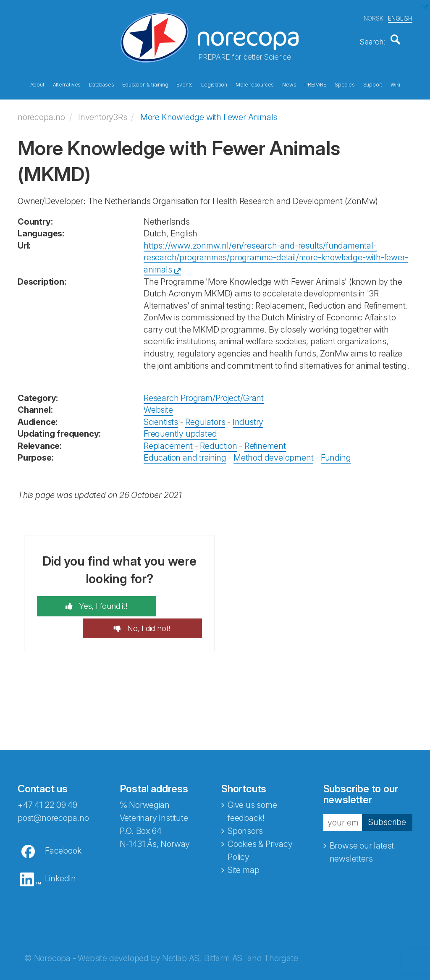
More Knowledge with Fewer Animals (209, 111)
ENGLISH (400, 16)
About (37, 83)
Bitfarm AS (223, 931)
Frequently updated (180, 428)
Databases (101, 83)
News (289, 83)
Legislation (214, 83)
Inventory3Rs (103, 111)
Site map (243, 843)
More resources (255, 83)
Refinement (265, 440)
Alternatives (67, 83)
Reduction (218, 440)
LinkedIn (60, 851)
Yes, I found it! (83, 600)
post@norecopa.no (53, 791)
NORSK (374, 16)
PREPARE (315, 83)
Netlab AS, (182, 931)
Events (185, 83)
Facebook (63, 823)
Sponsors (245, 804)
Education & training (145, 83)
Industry (248, 416)
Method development (273, 452)
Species (345, 83)
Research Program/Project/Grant (204, 392)
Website (158, 404)
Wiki (395, 83)
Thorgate (281, 931)
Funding (336, 452)
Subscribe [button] (387, 795)
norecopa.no (41, 111)
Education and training (185, 452)
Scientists (161, 416)
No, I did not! (169, 600)
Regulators (205, 416)
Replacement (168, 440)
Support (373, 83)
